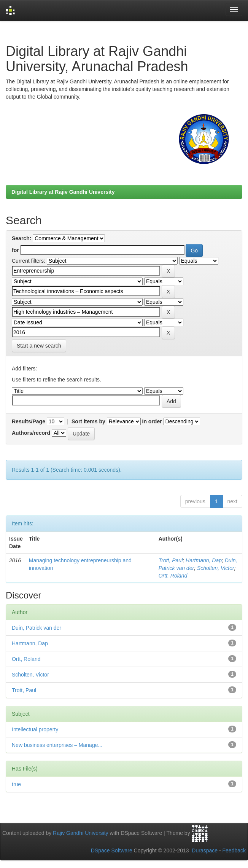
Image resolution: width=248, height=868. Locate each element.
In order (152, 421)
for (15, 250)
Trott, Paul (171, 560)
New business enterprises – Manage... (57, 745)
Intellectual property (35, 729)
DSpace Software (112, 850)
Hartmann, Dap (204, 560)
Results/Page (29, 421)
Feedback (234, 850)
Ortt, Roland (173, 576)
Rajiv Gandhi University (81, 833)
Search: (21, 238)
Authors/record (31, 433)
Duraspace (205, 850)
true (16, 784)
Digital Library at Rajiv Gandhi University (63, 192)
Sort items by (88, 421)
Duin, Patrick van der (37, 628)
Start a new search (39, 346)
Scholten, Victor (216, 568)
